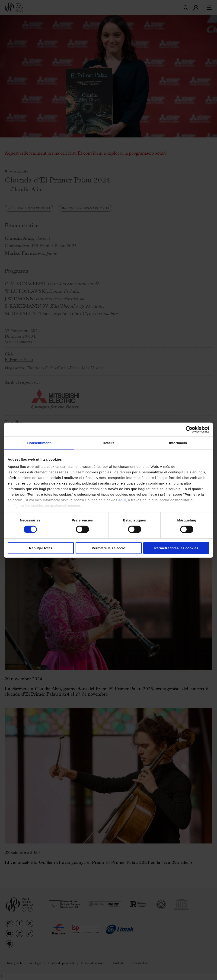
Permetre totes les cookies (176, 548)
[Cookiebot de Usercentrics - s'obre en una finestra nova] (189, 429)
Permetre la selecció (108, 548)
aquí (122, 500)
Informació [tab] (178, 443)
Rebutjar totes (41, 548)
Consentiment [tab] (39, 443)
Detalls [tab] (108, 443)
